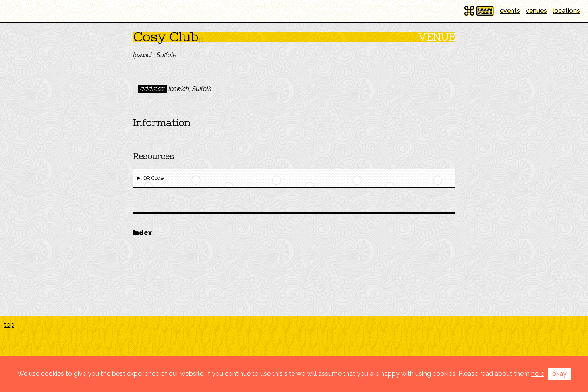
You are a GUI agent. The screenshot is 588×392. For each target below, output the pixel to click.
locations (566, 11)
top (9, 325)
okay (559, 374)
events (510, 11)
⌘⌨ (478, 11)
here (538, 374)
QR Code (153, 178)
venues (536, 11)
